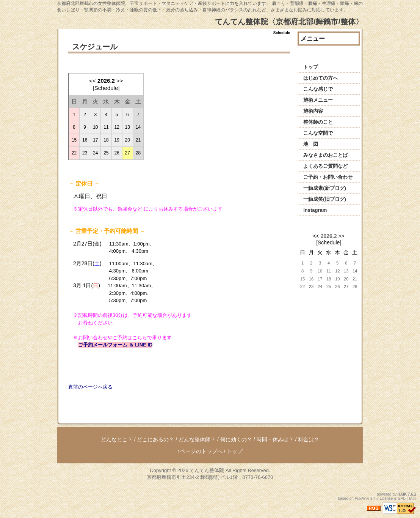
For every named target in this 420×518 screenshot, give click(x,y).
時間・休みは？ (275, 439)
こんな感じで (318, 89)
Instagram (315, 210)
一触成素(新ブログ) (325, 188)
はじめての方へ (320, 78)
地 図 (311, 144)
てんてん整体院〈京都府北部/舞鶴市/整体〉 (289, 22)
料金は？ (309, 439)
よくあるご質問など (325, 166)
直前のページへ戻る (90, 387)
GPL (401, 498)
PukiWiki (362, 498)
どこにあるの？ (155, 439)
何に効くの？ (236, 439)
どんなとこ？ (117, 439)
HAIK (402, 494)
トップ (311, 67)
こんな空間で (318, 133)
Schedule (329, 242)
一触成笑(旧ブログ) (325, 199)
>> (120, 81)
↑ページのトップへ (200, 451)
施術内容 (313, 111)
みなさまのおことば (325, 155)
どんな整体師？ (197, 439)
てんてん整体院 (207, 470)
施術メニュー (318, 100)
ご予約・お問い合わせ (328, 177)
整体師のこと (318, 122)
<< (92, 81)
